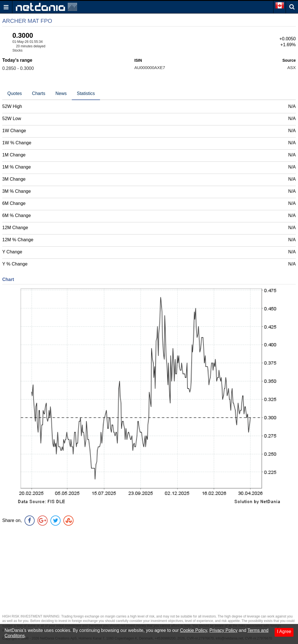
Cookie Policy (194, 630)
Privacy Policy (224, 630)
